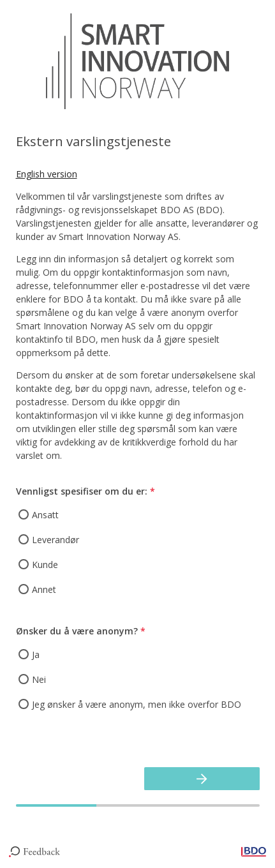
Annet (44, 589)
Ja (36, 655)
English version (47, 174)
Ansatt (45, 515)
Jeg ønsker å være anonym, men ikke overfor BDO (137, 704)
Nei (39, 679)
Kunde (45, 565)
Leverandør (56, 540)
